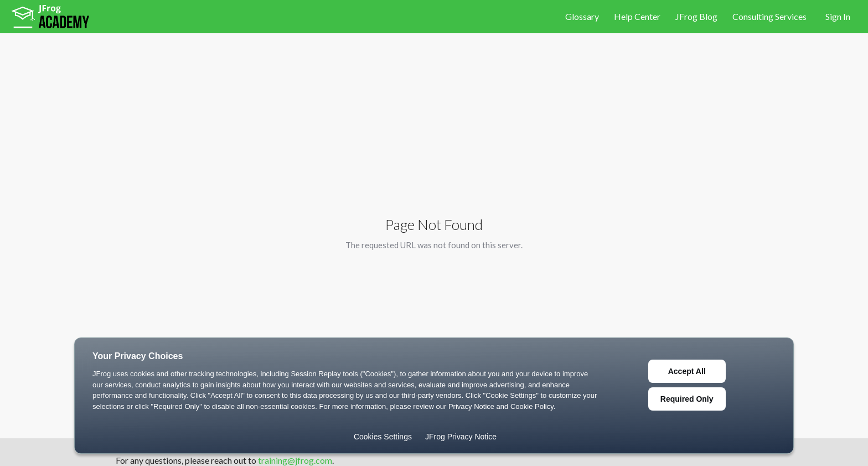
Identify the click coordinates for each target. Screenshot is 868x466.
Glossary (583, 16)
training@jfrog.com (295, 460)
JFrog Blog (697, 16)
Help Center (638, 16)
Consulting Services (769, 16)
